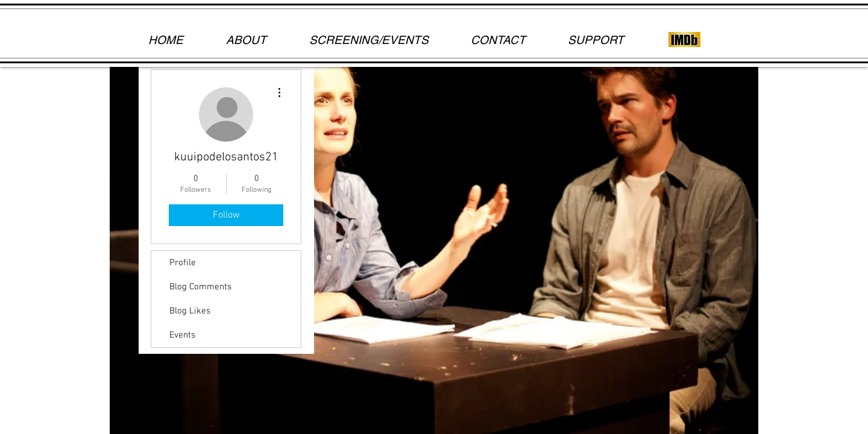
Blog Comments (200, 287)
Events (182, 335)
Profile (183, 263)
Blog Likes (190, 311)
